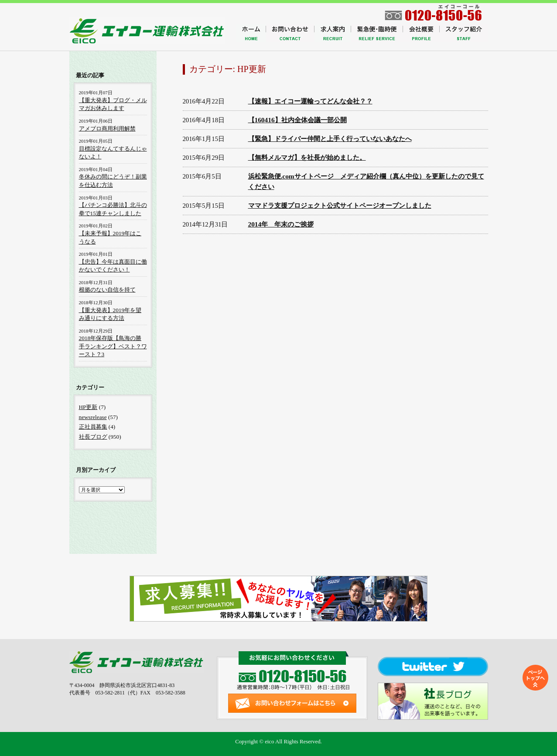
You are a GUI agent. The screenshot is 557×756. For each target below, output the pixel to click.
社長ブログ (93, 437)
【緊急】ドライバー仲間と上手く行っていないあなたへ (330, 139)
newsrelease (93, 417)
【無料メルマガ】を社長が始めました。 (307, 157)
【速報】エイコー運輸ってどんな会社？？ (310, 101)
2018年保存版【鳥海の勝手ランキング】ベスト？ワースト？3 (113, 346)
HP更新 (88, 407)
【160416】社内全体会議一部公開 (297, 120)
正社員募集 (93, 427)
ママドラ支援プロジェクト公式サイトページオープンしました (340, 205)
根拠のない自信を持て (107, 290)
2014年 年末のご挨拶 (281, 224)
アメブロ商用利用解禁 (107, 129)
